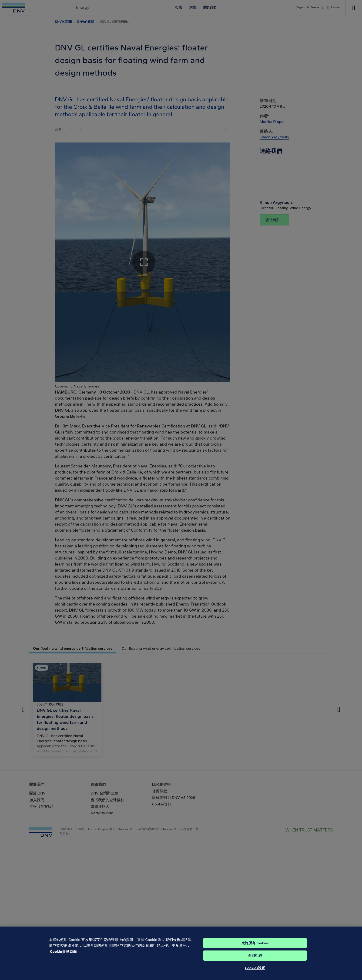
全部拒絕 (255, 962)
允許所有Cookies (255, 950)
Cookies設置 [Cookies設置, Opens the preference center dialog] (255, 974)
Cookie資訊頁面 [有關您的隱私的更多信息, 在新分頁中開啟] (63, 958)
